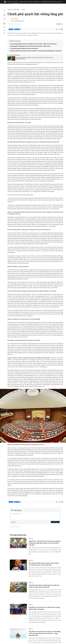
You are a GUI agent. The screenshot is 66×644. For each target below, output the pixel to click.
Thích (17, 29)
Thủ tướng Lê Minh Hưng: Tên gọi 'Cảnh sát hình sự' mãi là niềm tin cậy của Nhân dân (44, 564)
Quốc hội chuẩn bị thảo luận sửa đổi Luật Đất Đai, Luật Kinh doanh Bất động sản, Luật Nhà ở (36, 51)
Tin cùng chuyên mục (18, 535)
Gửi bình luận (55, 522)
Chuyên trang (23, 2)
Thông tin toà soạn (56, 2)
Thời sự (24, 10)
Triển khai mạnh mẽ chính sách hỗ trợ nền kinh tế (24, 48)
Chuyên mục (16, 2)
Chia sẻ (11, 29)
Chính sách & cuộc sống (13, 10)
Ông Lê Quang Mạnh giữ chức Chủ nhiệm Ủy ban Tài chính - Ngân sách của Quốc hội (33, 44)
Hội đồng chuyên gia (46, 2)
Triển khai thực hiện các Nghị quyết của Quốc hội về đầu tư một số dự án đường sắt (44, 586)
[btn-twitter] (59, 29)
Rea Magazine (37, 2)
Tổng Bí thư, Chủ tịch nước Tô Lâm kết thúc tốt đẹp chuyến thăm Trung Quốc (44, 608)
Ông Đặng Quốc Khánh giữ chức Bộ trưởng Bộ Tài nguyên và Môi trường (30, 46)
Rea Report (30, 2)
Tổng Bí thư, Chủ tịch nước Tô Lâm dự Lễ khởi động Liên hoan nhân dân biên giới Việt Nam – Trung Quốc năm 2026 (45, 633)
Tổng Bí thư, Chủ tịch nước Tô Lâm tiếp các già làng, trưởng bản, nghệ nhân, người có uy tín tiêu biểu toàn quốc (45, 543)
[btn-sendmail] (62, 29)
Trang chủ (9, 2)
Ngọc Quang (14, 19)
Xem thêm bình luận (15, 527)
